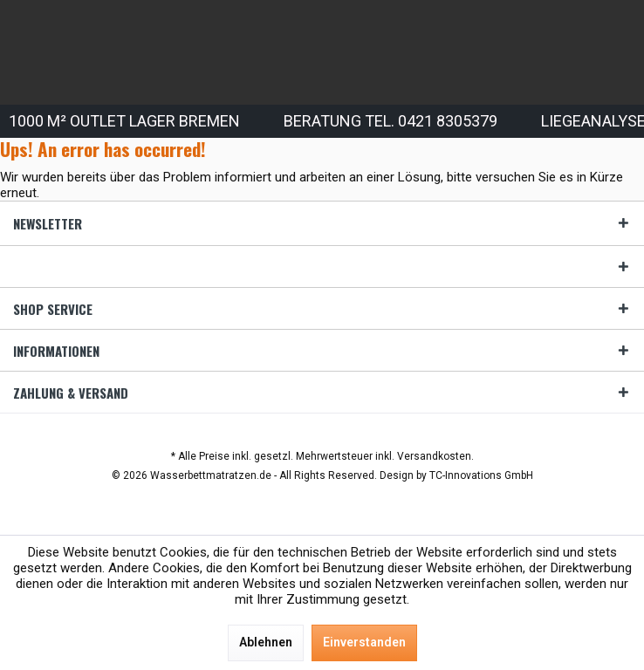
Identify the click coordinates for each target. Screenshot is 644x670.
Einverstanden (364, 642)
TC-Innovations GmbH (481, 475)
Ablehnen (266, 642)
